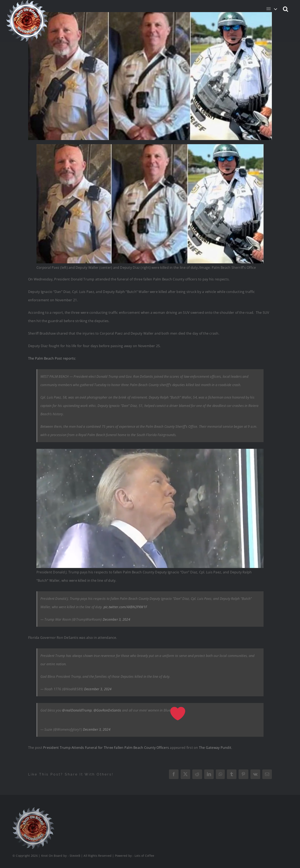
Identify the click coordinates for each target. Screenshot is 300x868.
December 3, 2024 (116, 619)
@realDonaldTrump (77, 710)
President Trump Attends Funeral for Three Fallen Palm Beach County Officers (106, 748)
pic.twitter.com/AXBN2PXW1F (125, 607)
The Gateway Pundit (215, 748)
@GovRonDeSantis (107, 710)
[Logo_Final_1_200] (33, 809)
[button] (286, 9)
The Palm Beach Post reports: (52, 358)
